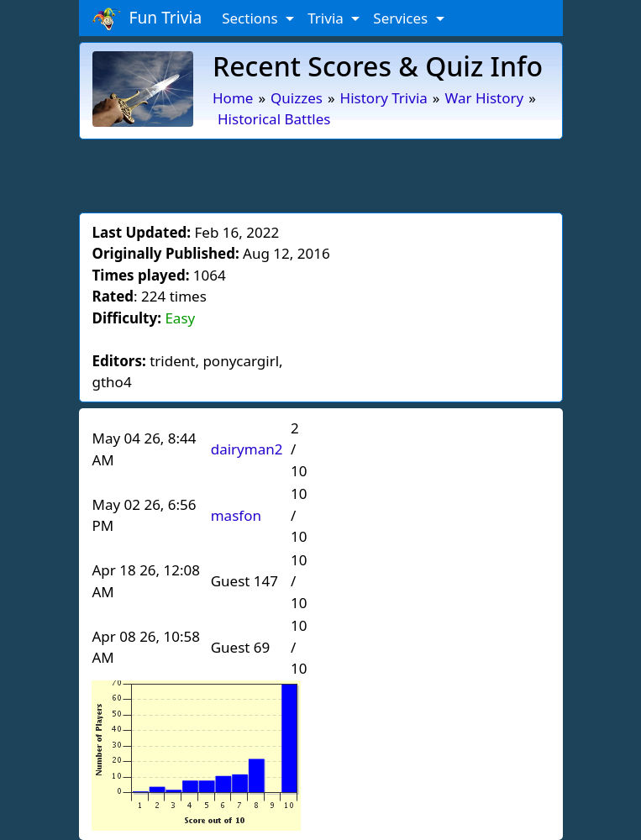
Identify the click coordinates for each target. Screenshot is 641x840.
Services (402, 18)
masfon (236, 515)
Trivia (327, 18)
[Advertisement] (321, 173)
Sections (252, 18)
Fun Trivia (147, 18)
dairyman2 (247, 449)
